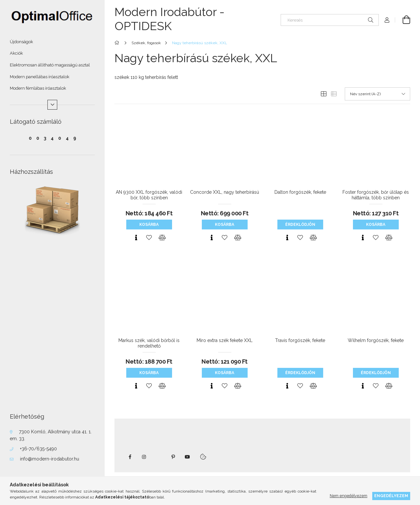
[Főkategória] (118, 43)
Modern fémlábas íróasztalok (38, 88)
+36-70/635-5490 (38, 449)
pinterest (173, 457)
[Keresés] (330, 20)
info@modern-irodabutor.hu (50, 459)
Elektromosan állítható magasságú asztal (50, 65)
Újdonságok (21, 42)
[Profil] (387, 20)
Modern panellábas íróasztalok (40, 77)
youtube (187, 457)
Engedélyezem (391, 496)
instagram (144, 457)
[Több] (52, 105)
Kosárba (149, 225)
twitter (159, 457)
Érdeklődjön (300, 225)
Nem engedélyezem (349, 496)
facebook (130, 457)
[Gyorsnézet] (136, 238)
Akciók (16, 53)
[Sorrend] (377, 94)
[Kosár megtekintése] (403, 20)
